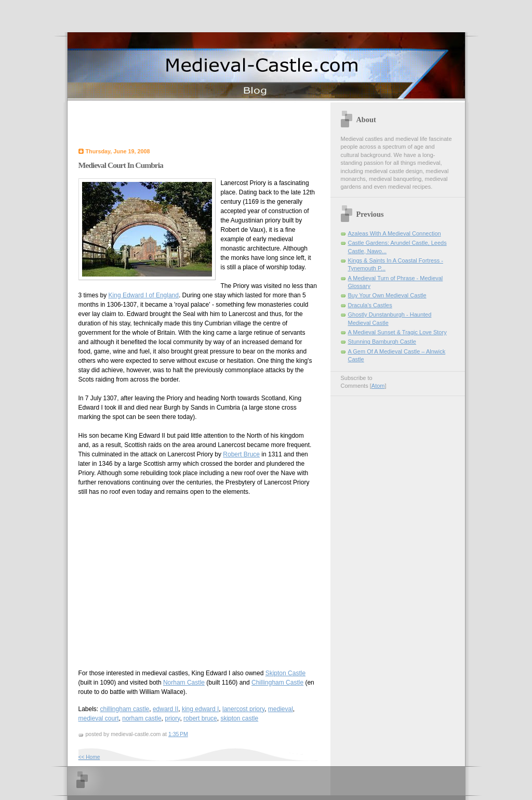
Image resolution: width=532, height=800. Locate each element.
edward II (165, 709)
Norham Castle (184, 683)
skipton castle (239, 718)
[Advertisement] (200, 123)
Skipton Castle (285, 673)
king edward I (200, 709)
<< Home (89, 757)
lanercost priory (243, 709)
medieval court (99, 718)
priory (172, 718)
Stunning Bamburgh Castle (382, 342)
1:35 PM (178, 734)
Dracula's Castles (370, 305)
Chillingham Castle (277, 683)
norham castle (142, 718)
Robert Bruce (241, 454)
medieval (281, 709)
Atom (378, 386)
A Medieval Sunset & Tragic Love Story (397, 332)
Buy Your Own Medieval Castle (387, 295)
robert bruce (200, 718)
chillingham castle (125, 709)
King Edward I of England (144, 295)
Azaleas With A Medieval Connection (395, 233)
